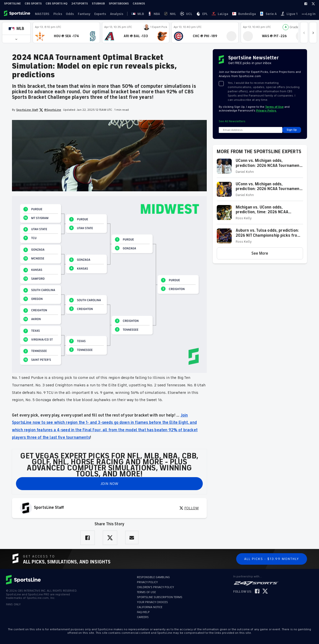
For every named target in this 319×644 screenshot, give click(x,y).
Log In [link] (278, 14)
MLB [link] (127, 14)
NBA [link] (136, 14)
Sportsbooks (119, 4)
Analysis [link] (111, 14)
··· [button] (234, 14)
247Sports (80, 4)
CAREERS (143, 617)
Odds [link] (67, 14)
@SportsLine (50, 110)
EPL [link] (164, 14)
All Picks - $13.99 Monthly (272, 559)
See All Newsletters (232, 121)
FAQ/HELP (143, 612)
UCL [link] (155, 14)
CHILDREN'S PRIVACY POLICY (156, 587)
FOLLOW (189, 508)
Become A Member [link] (300, 14)
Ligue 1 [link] (223, 14)
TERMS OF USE (146, 592)
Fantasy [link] (80, 14)
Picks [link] (56, 14)
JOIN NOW (109, 484)
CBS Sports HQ (56, 4)
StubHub (98, 4)
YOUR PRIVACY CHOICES (152, 602)
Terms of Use (274, 107)
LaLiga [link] (175, 14)
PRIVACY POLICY (147, 582)
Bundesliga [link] (192, 14)
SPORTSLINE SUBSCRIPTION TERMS (160, 597)
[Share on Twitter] (110, 538)
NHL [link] (146, 14)
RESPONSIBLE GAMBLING (153, 577)
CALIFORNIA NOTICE (150, 607)
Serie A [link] (209, 14)
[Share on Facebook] (88, 538)
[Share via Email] (132, 538)
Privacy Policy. (266, 111)
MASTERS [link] (41, 14)
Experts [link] (95, 14)
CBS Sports (33, 4)
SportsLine (12, 4)
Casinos (139, 4)
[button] (16, 29)
